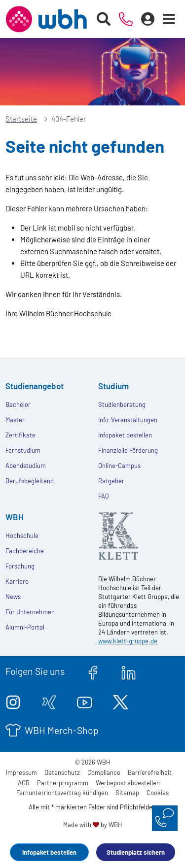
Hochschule (22, 535)
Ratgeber (111, 481)
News (13, 597)
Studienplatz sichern (136, 852)
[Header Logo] (46, 19)
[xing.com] (49, 701)
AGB (24, 783)
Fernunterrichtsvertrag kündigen (62, 793)
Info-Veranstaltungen (128, 420)
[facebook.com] (93, 671)
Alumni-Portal (25, 627)
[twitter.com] (121, 701)
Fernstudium (23, 450)
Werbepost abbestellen (128, 783)
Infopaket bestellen (49, 852)
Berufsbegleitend (30, 481)
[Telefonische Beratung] (126, 19)
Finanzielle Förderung (128, 450)
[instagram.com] (13, 701)
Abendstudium (26, 466)
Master (15, 420)
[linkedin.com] (129, 671)
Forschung (20, 566)
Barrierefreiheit (150, 772)
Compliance (104, 772)
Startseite (21, 119)
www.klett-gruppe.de (128, 641)
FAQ (103, 496)
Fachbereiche (25, 551)
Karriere (17, 581)
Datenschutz (62, 772)
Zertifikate (20, 435)
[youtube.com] (85, 701)
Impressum (21, 772)
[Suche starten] (104, 19)
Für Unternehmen (30, 612)
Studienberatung (122, 404)
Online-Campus (119, 466)
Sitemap (127, 793)
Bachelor (18, 404)
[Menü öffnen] (169, 19)
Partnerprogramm (63, 783)
